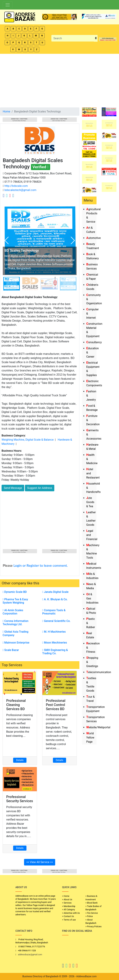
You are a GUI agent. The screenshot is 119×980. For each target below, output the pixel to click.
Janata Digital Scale (55, 592)
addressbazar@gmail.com (30, 955)
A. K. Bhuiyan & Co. (55, 599)
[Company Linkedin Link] (13, 195)
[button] (73, 240)
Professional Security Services (20, 799)
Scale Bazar (11, 650)
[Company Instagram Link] (10, 195)
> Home (66, 896)
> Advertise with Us (71, 913)
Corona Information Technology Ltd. (15, 623)
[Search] (73, 38)
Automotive (94, 238)
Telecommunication (99, 672)
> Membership (69, 906)
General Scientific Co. (56, 621)
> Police (89, 916)
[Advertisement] (59, 80)
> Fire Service (92, 913)
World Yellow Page (90, 738)
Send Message (13, 488)
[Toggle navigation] (8, 5)
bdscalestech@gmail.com (20, 190)
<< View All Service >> (40, 862)
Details (20, 760)
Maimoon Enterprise (16, 643)
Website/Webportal (98, 727)
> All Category (68, 910)
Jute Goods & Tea (90, 502)
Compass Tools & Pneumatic (54, 612)
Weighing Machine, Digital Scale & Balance (28, 440)
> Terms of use (69, 920)
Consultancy (94, 342)
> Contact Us (68, 916)
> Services (67, 903)
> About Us (67, 900)
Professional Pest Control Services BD (56, 705)
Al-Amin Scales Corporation (13, 612)
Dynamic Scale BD (15, 592)
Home (6, 111)
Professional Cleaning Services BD (16, 705)
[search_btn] (96, 38)
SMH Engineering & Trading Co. (55, 652)
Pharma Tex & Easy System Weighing (15, 601)
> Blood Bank (91, 903)
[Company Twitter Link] (7, 195)
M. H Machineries (54, 632)
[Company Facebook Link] (4, 195)
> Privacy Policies (93, 927)
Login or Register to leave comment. (41, 565)
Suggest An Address (40, 488)
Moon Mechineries (55, 643)
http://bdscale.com (16, 186)
